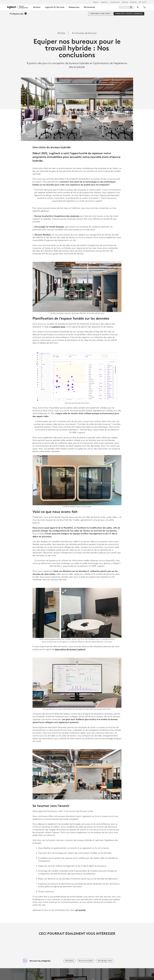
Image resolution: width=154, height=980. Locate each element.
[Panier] (144, 7)
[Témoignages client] (105, 961)
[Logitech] (19, 7)
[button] (18, 14)
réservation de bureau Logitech (70, 649)
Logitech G (104, 2)
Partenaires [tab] (89, 7)
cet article (80, 910)
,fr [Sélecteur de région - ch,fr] (144, 2)
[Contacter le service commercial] (129, 14)
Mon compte (138, 7)
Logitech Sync (58, 327)
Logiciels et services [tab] (55, 7)
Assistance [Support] (133, 2)
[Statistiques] (69, 961)
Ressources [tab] (74, 7)
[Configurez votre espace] (100, 14)
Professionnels (115, 2)
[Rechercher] (126, 7)
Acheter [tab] (37, 7)
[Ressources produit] (86, 961)
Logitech (96, 2)
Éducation (125, 2)
